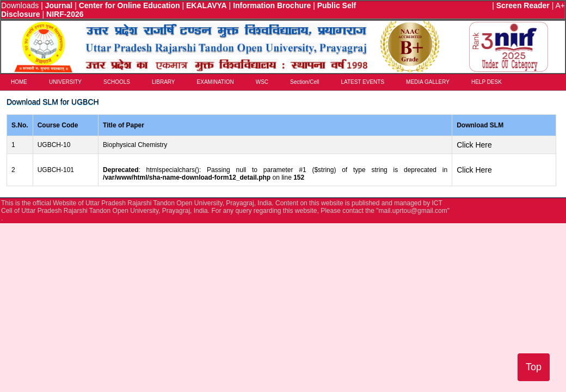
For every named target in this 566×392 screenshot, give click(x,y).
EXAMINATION (216, 82)
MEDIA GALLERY (428, 82)
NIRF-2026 (65, 14)
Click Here (474, 145)
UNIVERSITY (65, 82)
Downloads (20, 5)
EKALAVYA (207, 5)
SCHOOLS (117, 82)
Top (534, 367)
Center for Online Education (130, 5)
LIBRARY (164, 82)
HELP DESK (487, 82)
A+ (560, 5)
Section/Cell (304, 82)
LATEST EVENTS (362, 82)
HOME (19, 82)
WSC (262, 82)
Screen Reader (523, 5)
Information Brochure (272, 5)
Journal (59, 5)
